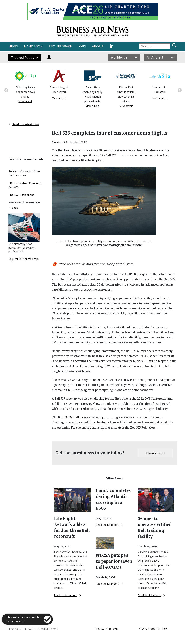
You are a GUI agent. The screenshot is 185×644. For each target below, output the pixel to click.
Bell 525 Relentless (22, 195)
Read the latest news (24, 124)
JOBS (82, 46)
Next (179, 90)
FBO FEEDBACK (60, 46)
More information (15, 621)
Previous (6, 90)
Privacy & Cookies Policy (153, 629)
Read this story (70, 264)
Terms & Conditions (107, 629)
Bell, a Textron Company (25, 183)
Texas (14, 208)
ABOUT (98, 46)
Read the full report (67, 595)
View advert (25, 101)
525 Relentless (74, 417)
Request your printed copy (24, 260)
